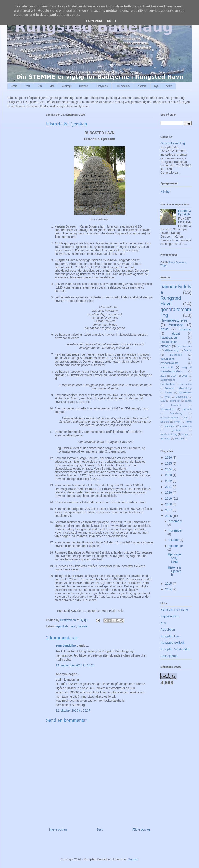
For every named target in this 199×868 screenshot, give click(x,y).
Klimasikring (185, 388)
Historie (84, 86)
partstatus (170, 426)
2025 (185, 376)
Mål (52, 86)
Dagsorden (186, 384)
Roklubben (168, 630)
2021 (169, 487)
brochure (176, 405)
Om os (188, 350)
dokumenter (168, 359)
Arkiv (169, 86)
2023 (163, 376)
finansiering (176, 413)
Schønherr (176, 355)
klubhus (165, 422)
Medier (169, 392)
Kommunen (185, 346)
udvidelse (185, 329)
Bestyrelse (102, 86)
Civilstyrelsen (168, 384)
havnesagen (169, 338)
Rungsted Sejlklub (173, 643)
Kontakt (142, 86)
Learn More (94, 21)
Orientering (182, 397)
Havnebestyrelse (174, 320)
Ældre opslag (141, 829)
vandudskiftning (169, 434)
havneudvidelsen (169, 418)
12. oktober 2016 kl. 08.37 (73, 710)
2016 (169, 516)
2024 (174, 376)
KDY (164, 623)
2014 (169, 589)
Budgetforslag (168, 380)
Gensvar (169, 388)
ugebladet (176, 430)
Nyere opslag (58, 829)
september (176, 546)
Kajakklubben (169, 616)
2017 (169, 510)
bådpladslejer (168, 409)
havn (73, 626)
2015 (169, 584)
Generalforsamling (173, 143)
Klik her (166, 192)
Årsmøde (176, 325)
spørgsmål (167, 367)
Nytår (167, 397)
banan (188, 401)
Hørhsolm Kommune (174, 610)
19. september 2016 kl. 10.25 (75, 665)
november (175, 530)
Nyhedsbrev (185, 392)
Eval (27, 86)
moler (177, 422)
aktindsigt (175, 401)
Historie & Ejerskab (185, 213)
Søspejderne (169, 656)
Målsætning (172, 350)
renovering (186, 426)
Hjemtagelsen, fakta (175, 558)
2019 (169, 499)
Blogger (132, 859)
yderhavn (165, 439)
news (189, 422)
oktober (174, 540)
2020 (169, 493)
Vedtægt (66, 86)
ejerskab (62, 626)
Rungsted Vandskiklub (175, 649)
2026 (169, 457)
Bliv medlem (123, 86)
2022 (169, 481)
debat (176, 334)
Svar (163, 401)
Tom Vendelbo (66, 646)
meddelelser (169, 342)
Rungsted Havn (171, 301)
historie (82, 626)
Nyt (156, 86)
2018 (169, 504)
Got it (112, 21)
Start (14, 86)
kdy (185, 418)
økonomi (179, 439)
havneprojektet (169, 363)
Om (40, 86)
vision (185, 434)
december (175, 521)
